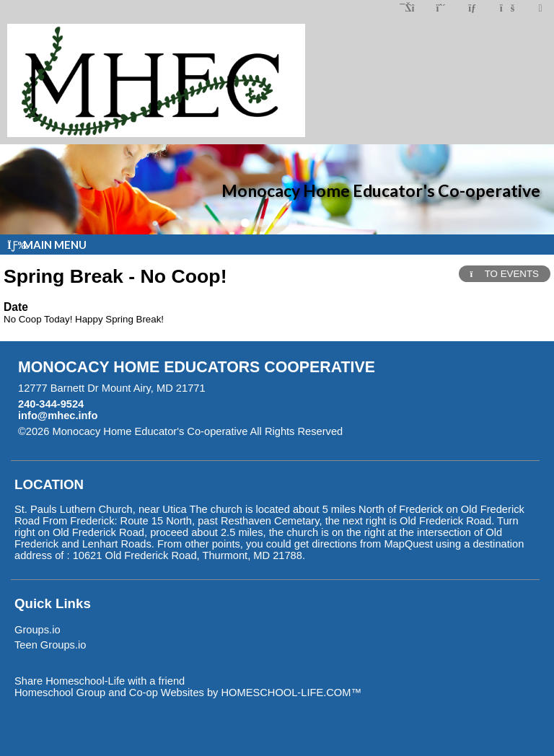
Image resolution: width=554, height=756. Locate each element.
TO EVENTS (505, 274)
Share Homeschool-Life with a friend (100, 681)
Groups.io (38, 630)
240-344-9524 (51, 404)
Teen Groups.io (50, 645)
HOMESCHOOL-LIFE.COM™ (291, 693)
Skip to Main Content (405, 431)
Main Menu (47, 245)
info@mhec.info (58, 416)
